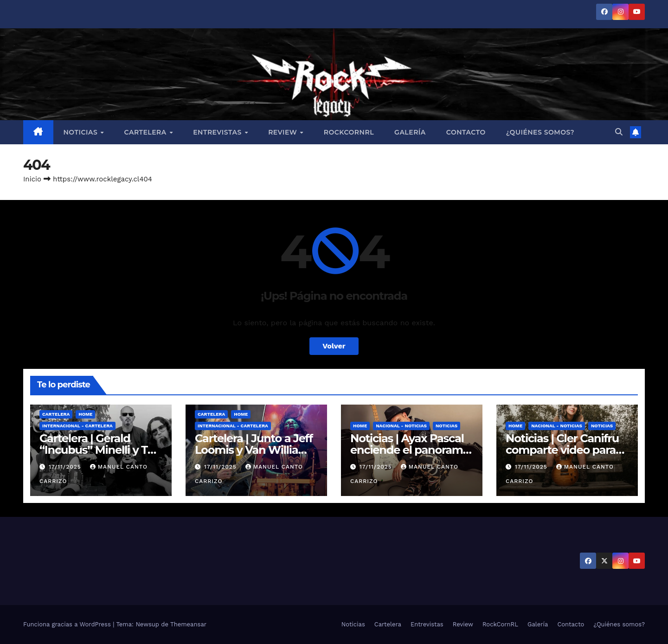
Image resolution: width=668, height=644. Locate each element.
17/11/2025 (66, 467)
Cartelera (147, 132)
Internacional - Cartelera (77, 426)
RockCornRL (349, 132)
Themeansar (188, 624)
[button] (619, 132)
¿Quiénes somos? (540, 132)
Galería (410, 132)
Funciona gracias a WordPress (68, 624)
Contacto (466, 132)
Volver (334, 346)
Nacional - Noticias (401, 426)
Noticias (82, 132)
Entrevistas (218, 132)
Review (284, 132)
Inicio (32, 179)
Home (85, 414)
